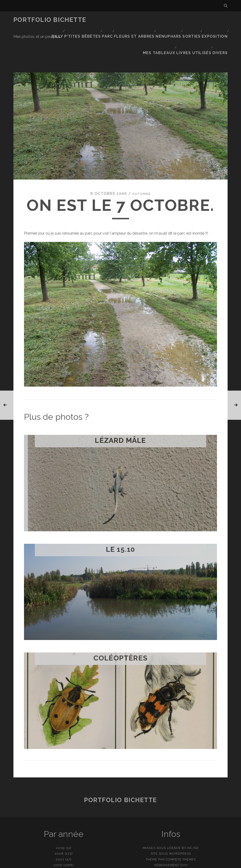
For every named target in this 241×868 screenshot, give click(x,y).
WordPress (180, 821)
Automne (141, 161)
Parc (154, 20)
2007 (60, 826)
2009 (60, 815)
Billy (104, 20)
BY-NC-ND (190, 815)
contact (112, 863)
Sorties (108, 26)
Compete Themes (181, 826)
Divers (221, 26)
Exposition (132, 26)
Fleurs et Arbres (181, 20)
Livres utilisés (195, 26)
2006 (58, 832)
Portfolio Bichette (50, 20)
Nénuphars (215, 20)
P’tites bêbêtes (129, 20)
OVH (184, 832)
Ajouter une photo (144, 863)
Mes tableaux (162, 26)
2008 (59, 821)
